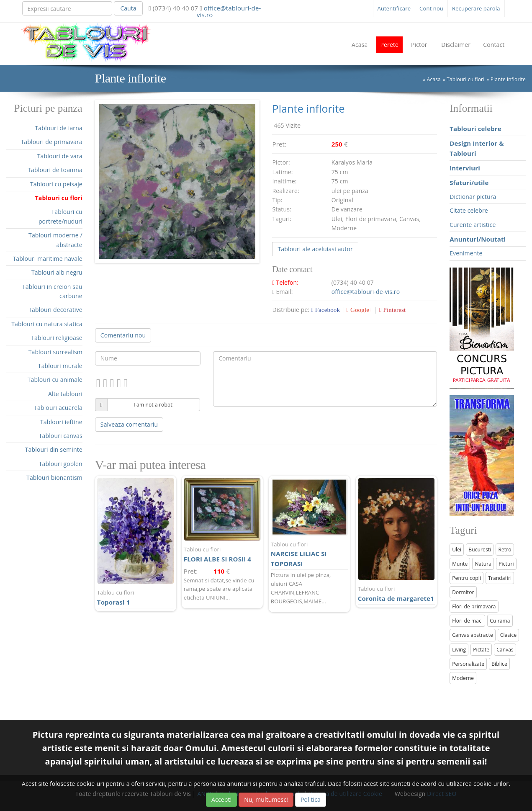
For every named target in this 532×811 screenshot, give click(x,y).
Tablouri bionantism (54, 478)
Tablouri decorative (55, 310)
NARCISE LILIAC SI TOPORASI (309, 554)
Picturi (506, 564)
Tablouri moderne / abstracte (55, 240)
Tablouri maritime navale (47, 259)
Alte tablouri (65, 394)
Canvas (505, 650)
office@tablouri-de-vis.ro (229, 11)
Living (459, 650)
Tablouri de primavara (51, 142)
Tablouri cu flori (59, 198)
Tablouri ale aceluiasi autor (315, 249)
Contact (494, 45)
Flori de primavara (474, 606)
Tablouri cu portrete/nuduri (60, 216)
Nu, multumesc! (266, 799)
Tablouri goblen (61, 464)
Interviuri (465, 168)
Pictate (481, 650)
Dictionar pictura (473, 197)
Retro (505, 550)
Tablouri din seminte (54, 449)
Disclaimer (456, 45)
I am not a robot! (154, 405)
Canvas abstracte (473, 635)
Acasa (360, 45)
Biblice (499, 664)
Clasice (508, 635)
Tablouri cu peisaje (56, 184)
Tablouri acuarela (58, 408)
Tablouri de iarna (58, 128)
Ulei (457, 550)
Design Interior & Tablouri (477, 148)
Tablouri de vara (60, 156)
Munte (460, 564)
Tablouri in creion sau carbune (52, 291)
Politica (311, 799)
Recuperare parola (476, 8)
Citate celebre (469, 210)
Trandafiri (500, 578)
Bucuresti (480, 550)
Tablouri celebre (475, 129)
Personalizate (468, 664)
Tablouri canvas (61, 436)
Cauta (128, 8)
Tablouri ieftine (61, 422)
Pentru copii (466, 578)
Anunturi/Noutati (478, 239)
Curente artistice (473, 225)
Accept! (221, 799)
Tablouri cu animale (55, 380)
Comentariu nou (123, 335)
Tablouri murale (60, 366)
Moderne (463, 678)
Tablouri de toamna (55, 170)
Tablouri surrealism (55, 352)
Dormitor (463, 592)
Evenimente (466, 253)
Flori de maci (467, 621)
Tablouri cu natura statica (47, 324)
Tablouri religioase (57, 338)
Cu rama (500, 621)
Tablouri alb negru (57, 272)
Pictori (420, 45)
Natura (483, 564)
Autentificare (394, 8)
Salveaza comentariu (129, 424)
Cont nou (431, 8)
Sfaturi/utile (469, 183)
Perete (389, 45)
